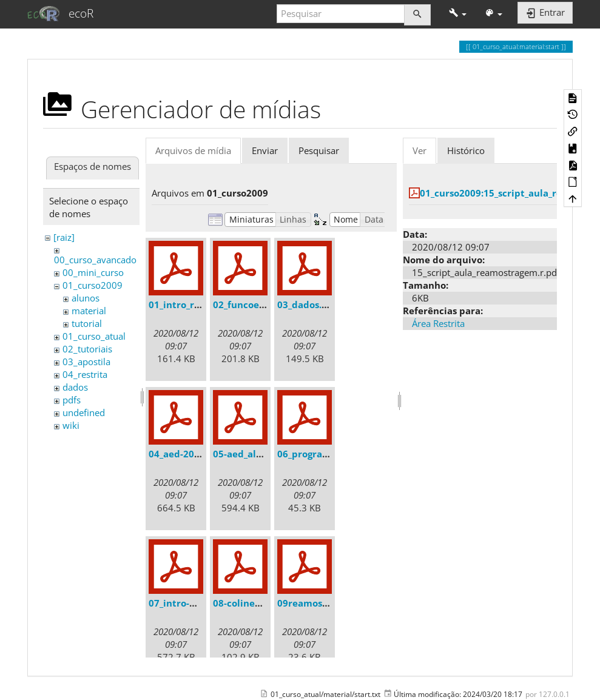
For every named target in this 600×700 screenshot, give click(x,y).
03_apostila (86, 362)
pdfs (72, 400)
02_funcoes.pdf (247, 305)
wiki (71, 425)
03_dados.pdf (307, 305)
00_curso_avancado (95, 260)
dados (75, 387)
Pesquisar (319, 150)
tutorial (87, 323)
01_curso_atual (94, 336)
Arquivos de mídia (193, 150)
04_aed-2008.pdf (186, 454)
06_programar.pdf (318, 454)
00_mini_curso (93, 272)
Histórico (466, 150)
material (89, 311)
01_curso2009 (93, 285)
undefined (84, 412)
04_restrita (85, 374)
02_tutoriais (87, 349)
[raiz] (64, 237)
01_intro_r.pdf (180, 305)
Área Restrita (438, 323)
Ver (420, 150)
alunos (86, 298)
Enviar (265, 150)
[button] (458, 14)
